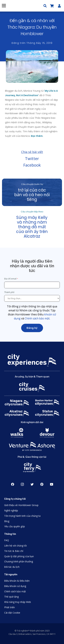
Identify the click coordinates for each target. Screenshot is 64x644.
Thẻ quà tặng (11, 597)
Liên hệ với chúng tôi (15, 546)
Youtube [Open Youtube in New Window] (52, 484)
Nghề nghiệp (11, 510)
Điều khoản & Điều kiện (17, 581)
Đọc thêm (37, 136)
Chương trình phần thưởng (19, 561)
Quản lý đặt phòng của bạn (19, 556)
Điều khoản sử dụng (15, 586)
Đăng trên (32, 43)
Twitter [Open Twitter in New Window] (32, 484)
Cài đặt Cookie (12, 613)
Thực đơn (4, 6)
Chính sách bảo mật (37, 318)
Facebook (32, 165)
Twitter (32, 158)
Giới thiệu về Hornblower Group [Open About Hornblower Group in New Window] (21, 505)
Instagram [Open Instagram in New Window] (22, 484)
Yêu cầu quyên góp (15, 526)
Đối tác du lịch (12, 567)
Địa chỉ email (10, 279)
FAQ (7, 540)
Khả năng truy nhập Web (18, 602)
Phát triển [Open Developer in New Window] (9, 607)
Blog (7, 521)
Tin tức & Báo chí (14, 551)
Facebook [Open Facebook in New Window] (13, 484)
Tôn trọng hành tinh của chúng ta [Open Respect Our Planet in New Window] (22, 516)
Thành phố (9, 292)
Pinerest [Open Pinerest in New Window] (42, 484)
